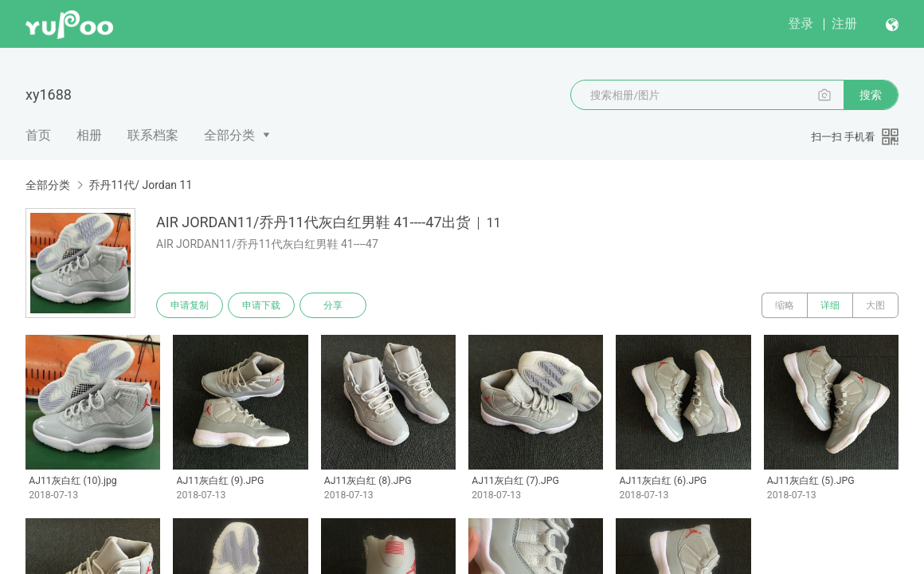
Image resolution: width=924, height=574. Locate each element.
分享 (333, 305)
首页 (38, 135)
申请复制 (190, 305)
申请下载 (261, 305)
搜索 (871, 95)
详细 (830, 305)
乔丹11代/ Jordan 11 (140, 185)
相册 (89, 135)
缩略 (785, 305)
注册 (844, 24)
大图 (875, 305)
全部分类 (229, 135)
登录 (801, 24)
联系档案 (153, 135)
